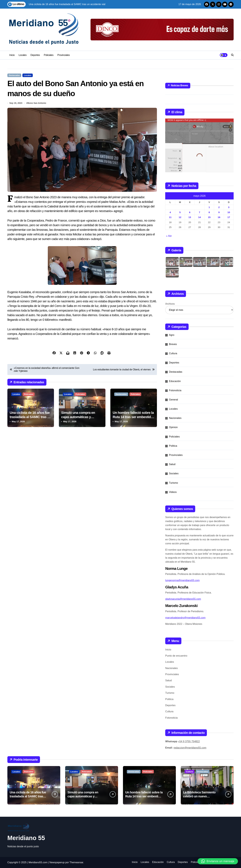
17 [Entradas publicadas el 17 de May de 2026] (229, 217)
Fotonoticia (175, 390)
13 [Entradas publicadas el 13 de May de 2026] (190, 217)
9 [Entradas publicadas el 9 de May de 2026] (219, 212)
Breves (173, 344)
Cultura (173, 353)
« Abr (169, 236)
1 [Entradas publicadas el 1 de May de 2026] (209, 207)
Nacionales (175, 418)
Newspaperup (57, 862)
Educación (175, 381)
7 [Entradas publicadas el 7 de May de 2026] (200, 212)
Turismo (174, 483)
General (174, 400)
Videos (173, 492)
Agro (172, 335)
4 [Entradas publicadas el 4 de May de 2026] (170, 212)
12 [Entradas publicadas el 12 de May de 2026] (180, 217)
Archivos (170, 304)
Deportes (35, 55)
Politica (173, 446)
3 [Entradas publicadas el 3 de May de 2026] (229, 207)
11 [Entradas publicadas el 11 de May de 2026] (170, 217)
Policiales (49, 55)
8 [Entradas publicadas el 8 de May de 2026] (209, 212)
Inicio (12, 55)
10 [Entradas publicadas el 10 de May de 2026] (229, 212)
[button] (218, 861)
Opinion (173, 427)
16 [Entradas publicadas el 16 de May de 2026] (219, 217)
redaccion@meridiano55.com (190, 748)
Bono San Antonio (37, 103)
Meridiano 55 (26, 838)
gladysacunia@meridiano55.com (183, 599)
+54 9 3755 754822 (189, 741)
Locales (23, 55)
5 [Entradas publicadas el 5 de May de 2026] (180, 212)
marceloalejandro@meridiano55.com (185, 618)
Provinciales (64, 55)
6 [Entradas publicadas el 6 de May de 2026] (190, 212)
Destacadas (14, 75)
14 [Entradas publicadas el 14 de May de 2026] (199, 217)
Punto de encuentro (176, 656)
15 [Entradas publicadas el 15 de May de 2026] (209, 217)
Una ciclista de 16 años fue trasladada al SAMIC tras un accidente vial (30, 417)
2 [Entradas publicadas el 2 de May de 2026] (219, 207)
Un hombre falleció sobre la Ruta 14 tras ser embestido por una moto (133, 417)
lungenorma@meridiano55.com (182, 580)
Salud (172, 464)
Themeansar (76, 862)
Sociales (174, 473)
